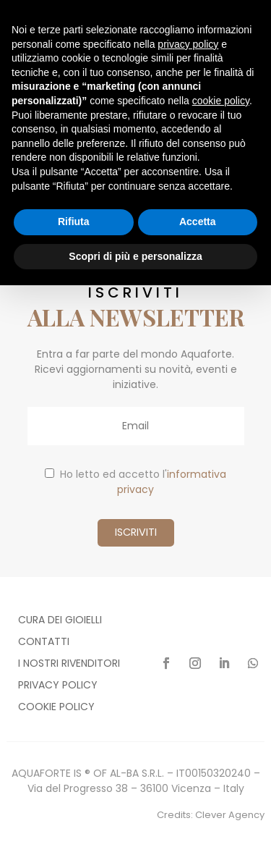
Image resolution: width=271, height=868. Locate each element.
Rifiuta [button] (74, 222)
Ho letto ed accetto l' (135, 482)
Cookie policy (56, 708)
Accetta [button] (198, 222)
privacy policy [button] (188, 44)
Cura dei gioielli (60, 621)
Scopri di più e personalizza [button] (135, 256)
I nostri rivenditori (69, 664)
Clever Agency (230, 815)
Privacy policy (58, 686)
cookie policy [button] (221, 101)
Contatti (44, 642)
